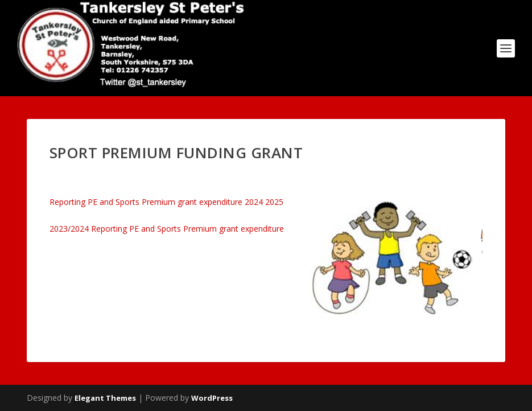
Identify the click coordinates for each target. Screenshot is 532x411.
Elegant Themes (105, 398)
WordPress (212, 398)
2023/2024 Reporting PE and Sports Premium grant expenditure (167, 229)
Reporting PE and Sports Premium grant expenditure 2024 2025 (166, 202)
